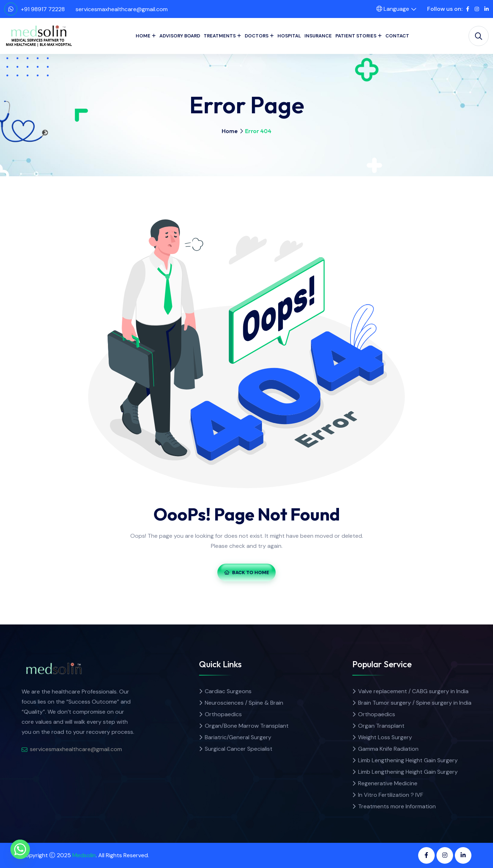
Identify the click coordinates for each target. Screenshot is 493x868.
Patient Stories (356, 36)
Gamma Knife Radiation (388, 749)
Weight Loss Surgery (385, 737)
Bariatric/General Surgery (238, 737)
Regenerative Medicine (388, 783)
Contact (397, 36)
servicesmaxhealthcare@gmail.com (122, 9)
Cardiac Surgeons (228, 691)
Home (143, 36)
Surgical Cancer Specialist (239, 749)
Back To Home (247, 572)
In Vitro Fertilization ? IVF (391, 795)
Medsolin (84, 855)
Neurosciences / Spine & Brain (244, 703)
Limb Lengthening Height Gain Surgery (408, 760)
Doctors (257, 36)
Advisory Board (180, 36)
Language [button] (393, 9)
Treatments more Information (397, 806)
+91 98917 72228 (43, 9)
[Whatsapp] (20, 849)
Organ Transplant (381, 726)
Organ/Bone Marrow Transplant (247, 726)
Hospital (289, 36)
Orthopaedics (223, 714)
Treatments (220, 36)
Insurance (318, 36)
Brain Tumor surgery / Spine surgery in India (415, 703)
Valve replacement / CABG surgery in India (413, 691)
